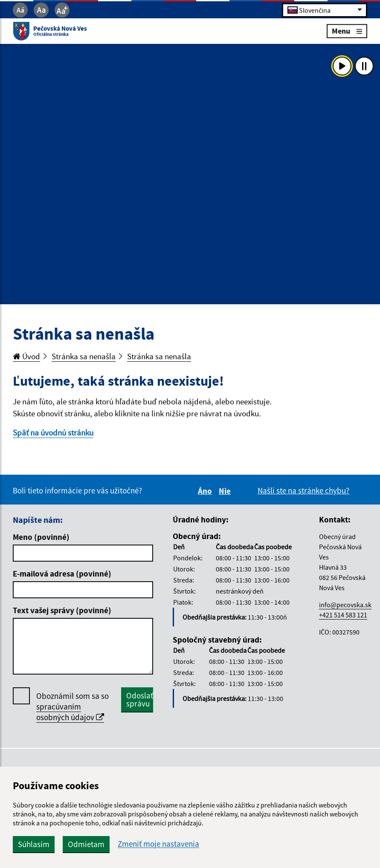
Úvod (26, 356)
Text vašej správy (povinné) (62, 610)
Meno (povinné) (41, 537)
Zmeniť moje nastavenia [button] (158, 844)
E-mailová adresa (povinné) (62, 574)
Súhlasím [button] (34, 844)
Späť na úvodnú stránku (53, 433)
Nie (226, 491)
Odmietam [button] (86, 844)
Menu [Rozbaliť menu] (347, 31)
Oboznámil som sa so (73, 707)
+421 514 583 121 (343, 615)
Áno (206, 491)
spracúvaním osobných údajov (70, 712)
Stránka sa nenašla (84, 356)
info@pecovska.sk (345, 605)
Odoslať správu (140, 699)
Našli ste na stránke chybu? (303, 490)
